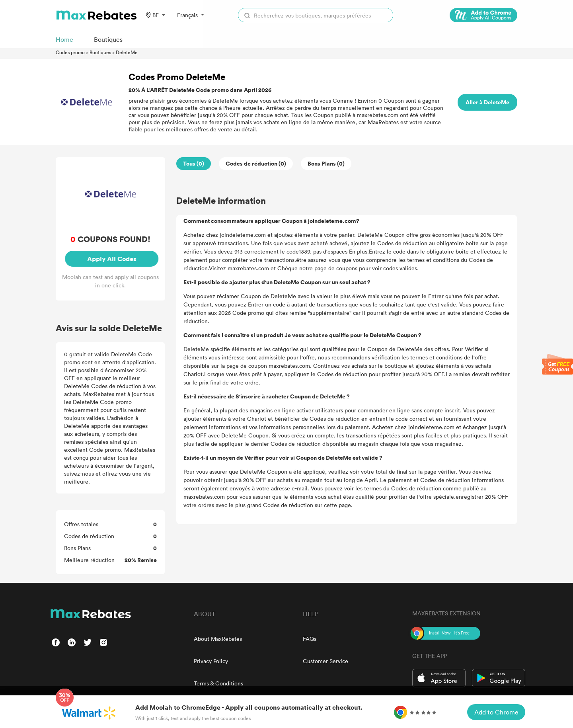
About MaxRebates (218, 639)
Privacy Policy (211, 661)
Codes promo (70, 52)
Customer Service (325, 661)
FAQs (310, 639)
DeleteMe (127, 52)
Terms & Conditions (218, 683)
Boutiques (100, 52)
